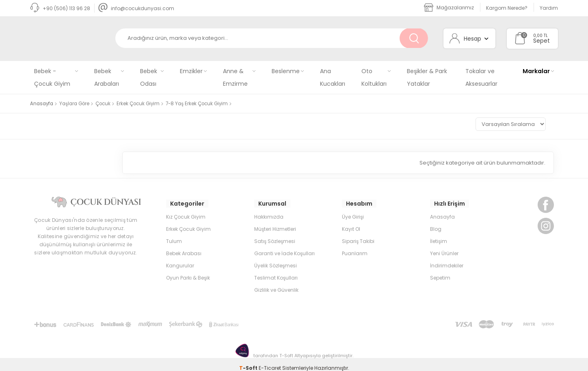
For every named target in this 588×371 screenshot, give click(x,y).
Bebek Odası (149, 77)
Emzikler (191, 71)
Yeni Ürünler (444, 246)
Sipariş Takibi (358, 234)
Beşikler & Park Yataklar (427, 77)
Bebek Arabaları (107, 77)
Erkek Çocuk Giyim (188, 222)
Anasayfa (442, 209)
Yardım (549, 8)
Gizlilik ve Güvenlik (276, 283)
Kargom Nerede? (507, 8)
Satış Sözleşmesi (275, 234)
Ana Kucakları (333, 77)
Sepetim (440, 270)
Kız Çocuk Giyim (186, 209)
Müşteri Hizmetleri (275, 222)
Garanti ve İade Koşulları (284, 246)
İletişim (439, 234)
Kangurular (180, 258)
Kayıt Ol (351, 222)
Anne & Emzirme (235, 77)
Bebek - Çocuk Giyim (52, 77)
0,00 (538, 36)
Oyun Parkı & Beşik (188, 270)
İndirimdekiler (447, 258)
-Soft (249, 361)
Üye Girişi (353, 209)
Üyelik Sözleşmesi (276, 258)
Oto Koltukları (374, 77)
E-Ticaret (270, 361)
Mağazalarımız (449, 8)
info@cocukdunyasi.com (136, 8)
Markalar (536, 71)
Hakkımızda (269, 209)
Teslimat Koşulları (276, 270)
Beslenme (286, 71)
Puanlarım (355, 246)
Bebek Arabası (184, 246)
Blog (436, 222)
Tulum (174, 234)
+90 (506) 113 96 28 (60, 8)
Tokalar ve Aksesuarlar (481, 77)
